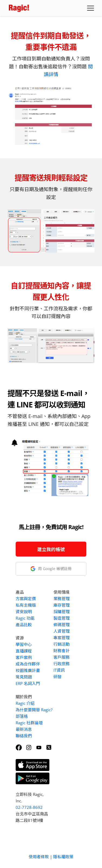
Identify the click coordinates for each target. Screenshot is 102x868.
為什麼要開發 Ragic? (34, 710)
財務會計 (62, 651)
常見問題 (24, 677)
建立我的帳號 (51, 549)
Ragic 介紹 (25, 703)
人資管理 (62, 631)
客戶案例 (24, 657)
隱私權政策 (63, 857)
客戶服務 (62, 657)
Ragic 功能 (25, 618)
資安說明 (24, 612)
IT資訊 (59, 670)
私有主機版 (26, 605)
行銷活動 (62, 644)
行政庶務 (62, 664)
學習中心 (24, 644)
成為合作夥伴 (28, 664)
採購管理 (62, 612)
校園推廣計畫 (28, 670)
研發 (57, 677)
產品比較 (24, 625)
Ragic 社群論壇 (29, 723)
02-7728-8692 (29, 807)
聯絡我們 (24, 736)
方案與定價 (26, 599)
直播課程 (24, 651)
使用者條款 (39, 857)
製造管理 (62, 618)
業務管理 (62, 599)
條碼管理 (62, 625)
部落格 (22, 716)
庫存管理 (62, 605)
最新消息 (24, 729)
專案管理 (62, 638)
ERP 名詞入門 (28, 683)
